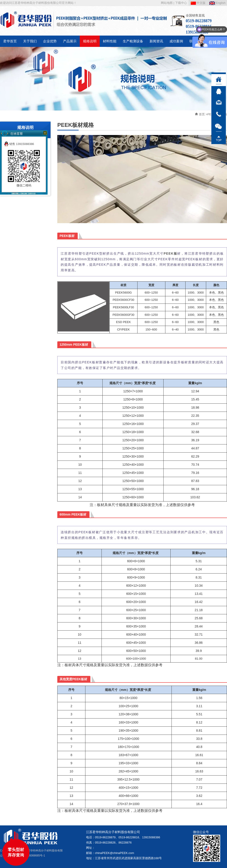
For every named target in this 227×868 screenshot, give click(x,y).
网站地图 (167, 3)
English (217, 3)
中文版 (198, 3)
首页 (202, 114)
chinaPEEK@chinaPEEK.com (115, 853)
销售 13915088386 (19, 144)
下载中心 (181, 3)
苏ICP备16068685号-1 (31, 856)
